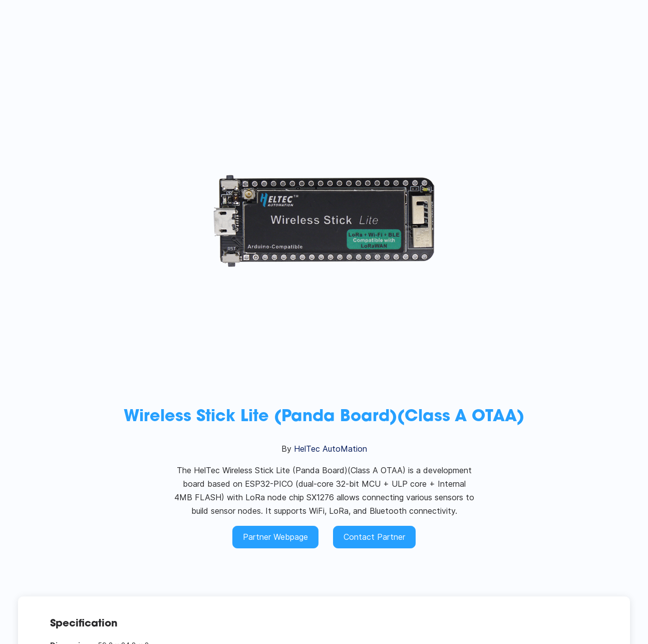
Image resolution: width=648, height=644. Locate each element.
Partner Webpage (275, 537)
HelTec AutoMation (331, 449)
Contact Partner (374, 537)
